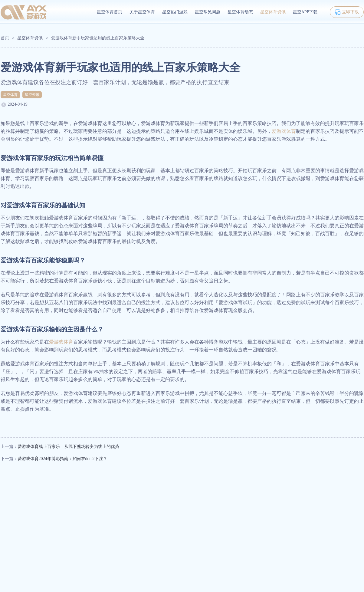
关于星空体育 (142, 12)
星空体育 (10, 95)
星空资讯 (32, 95)
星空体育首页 (110, 12)
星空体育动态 (240, 12)
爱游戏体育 (284, 131)
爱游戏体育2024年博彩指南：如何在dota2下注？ (62, 459)
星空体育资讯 (273, 12)
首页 (5, 38)
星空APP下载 (305, 12)
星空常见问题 (208, 12)
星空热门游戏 (175, 12)
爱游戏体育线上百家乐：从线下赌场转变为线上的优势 (68, 447)
